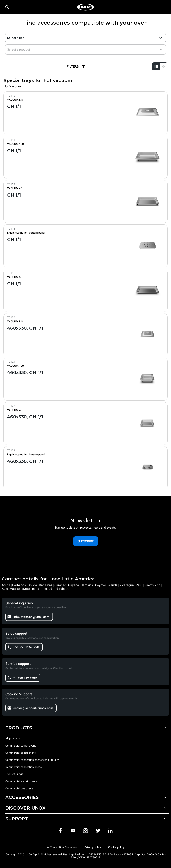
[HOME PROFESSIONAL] (85, 7)
